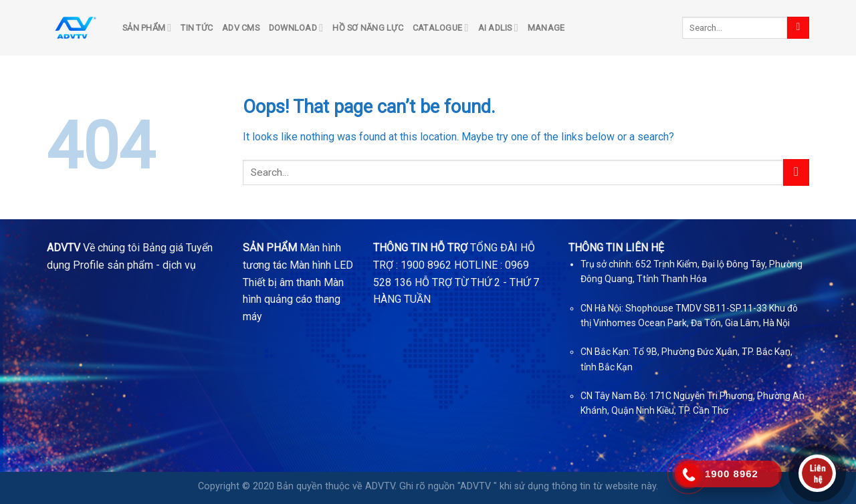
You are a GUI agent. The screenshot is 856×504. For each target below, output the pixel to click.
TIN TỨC (197, 28)
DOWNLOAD (296, 28)
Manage (546, 28)
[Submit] (798, 28)
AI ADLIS (498, 28)
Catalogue (441, 28)
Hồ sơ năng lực (368, 28)
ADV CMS (241, 28)
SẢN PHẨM (147, 28)
